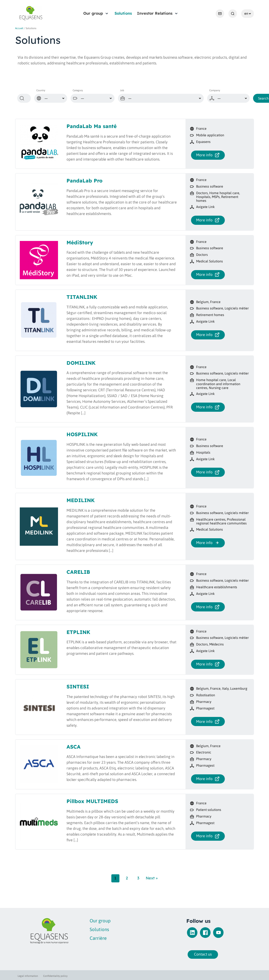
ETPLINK (78, 632)
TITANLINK (82, 297)
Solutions (123, 13)
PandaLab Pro (84, 181)
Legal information (28, 976)
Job (122, 90)
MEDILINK (81, 500)
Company (215, 90)
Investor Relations (155, 13)
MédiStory (80, 242)
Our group (93, 13)
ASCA (74, 747)
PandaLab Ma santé (92, 126)
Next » (152, 878)
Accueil (19, 28)
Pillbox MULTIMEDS (92, 801)
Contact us (190, 954)
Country (41, 90)
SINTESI (78, 687)
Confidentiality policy (55, 976)
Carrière (73, 938)
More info (208, 155)
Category (78, 90)
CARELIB (78, 572)
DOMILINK (81, 363)
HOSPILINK (82, 434)
